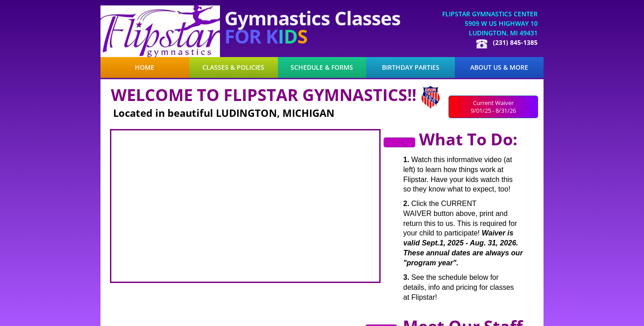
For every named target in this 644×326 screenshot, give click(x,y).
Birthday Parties (411, 67)
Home (145, 67)
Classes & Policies (233, 67)
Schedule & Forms (322, 67)
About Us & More (499, 67)
